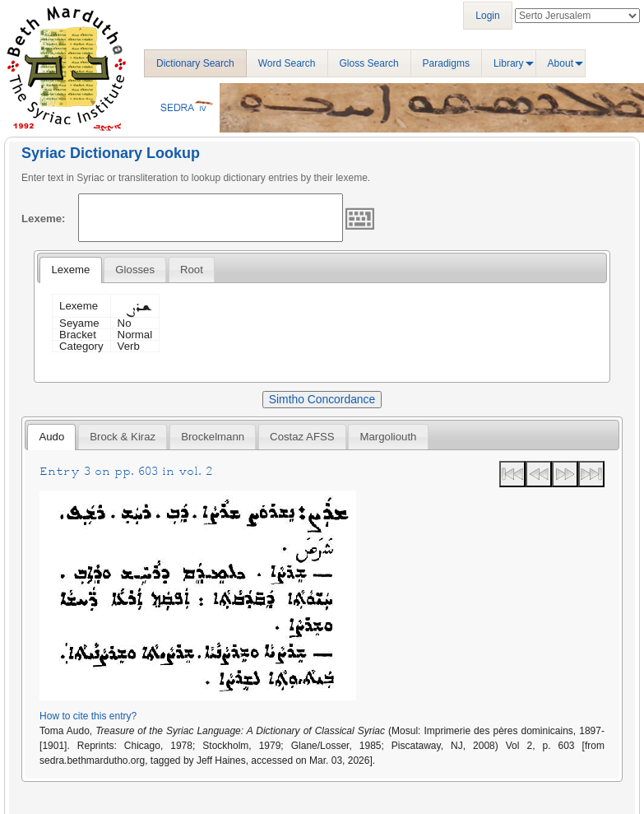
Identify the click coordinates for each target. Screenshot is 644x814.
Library (509, 63)
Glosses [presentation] (135, 270)
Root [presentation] (192, 270)
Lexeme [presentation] (70, 270)
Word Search (287, 63)
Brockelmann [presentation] (213, 437)
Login (487, 16)
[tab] (70, 270)
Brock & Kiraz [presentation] (123, 437)
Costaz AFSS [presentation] (302, 437)
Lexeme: (44, 219)
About (561, 63)
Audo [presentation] (51, 437)
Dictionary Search (195, 63)
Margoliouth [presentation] (389, 437)
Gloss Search (369, 63)
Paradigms (446, 63)
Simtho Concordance (322, 399)
